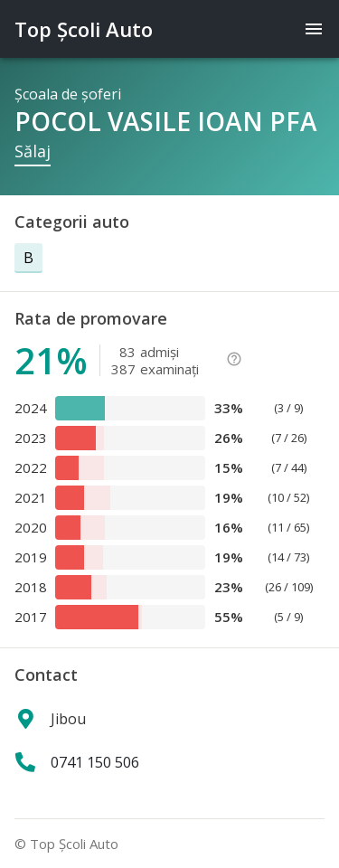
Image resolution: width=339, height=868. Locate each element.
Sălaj (33, 151)
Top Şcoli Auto (84, 29)
